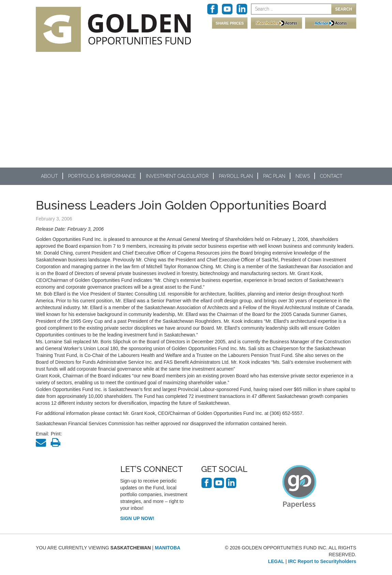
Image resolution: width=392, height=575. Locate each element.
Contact (331, 176)
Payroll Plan (236, 176)
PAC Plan (274, 176)
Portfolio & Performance (102, 176)
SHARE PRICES (230, 23)
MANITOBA (168, 548)
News (303, 176)
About (49, 176)
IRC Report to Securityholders (322, 561)
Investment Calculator (177, 176)
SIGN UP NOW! (137, 518)
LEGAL (276, 561)
